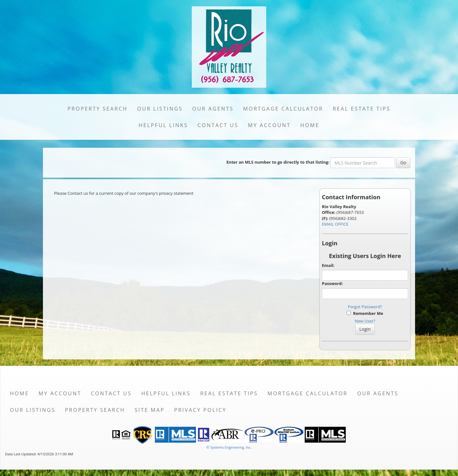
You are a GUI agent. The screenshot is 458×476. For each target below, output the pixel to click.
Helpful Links (163, 125)
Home (310, 125)
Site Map (149, 410)
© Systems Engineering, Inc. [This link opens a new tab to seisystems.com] (229, 447)
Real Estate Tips (362, 109)
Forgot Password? (365, 307)
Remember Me (365, 313)
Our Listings (160, 109)
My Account (269, 125)
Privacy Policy (200, 410)
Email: (328, 265)
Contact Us (218, 125)
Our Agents (213, 109)
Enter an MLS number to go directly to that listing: (278, 162)
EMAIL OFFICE (335, 224)
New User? (365, 321)
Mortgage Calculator (283, 109)
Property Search (97, 109)
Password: (332, 283)
